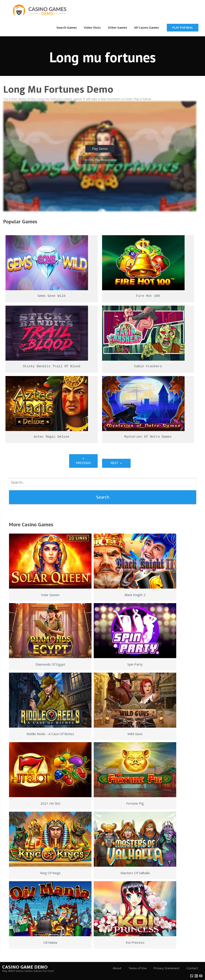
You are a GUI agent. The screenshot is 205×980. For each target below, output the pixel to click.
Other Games (117, 28)
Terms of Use (138, 968)
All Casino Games (147, 28)
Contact (192, 968)
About (117, 968)
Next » (116, 463)
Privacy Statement (167, 968)
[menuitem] (67, 27)
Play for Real (183, 28)
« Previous (83, 461)
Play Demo (100, 149)
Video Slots (92, 28)
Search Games (67, 28)
